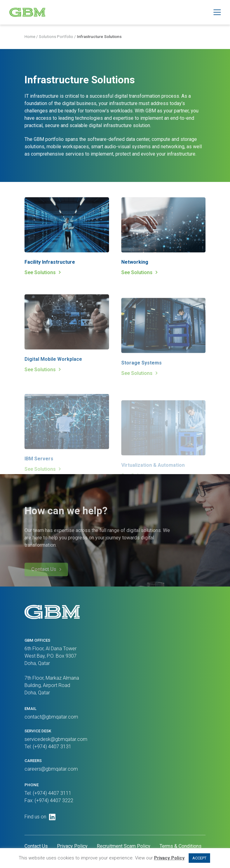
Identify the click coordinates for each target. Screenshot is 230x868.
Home (30, 38)
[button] (217, 12)
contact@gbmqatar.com (51, 717)
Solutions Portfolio (56, 38)
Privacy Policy (72, 846)
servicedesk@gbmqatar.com (56, 739)
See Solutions (40, 273)
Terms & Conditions (181, 846)
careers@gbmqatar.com (51, 769)
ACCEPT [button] (199, 858)
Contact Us (36, 846)
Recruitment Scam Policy (124, 846)
